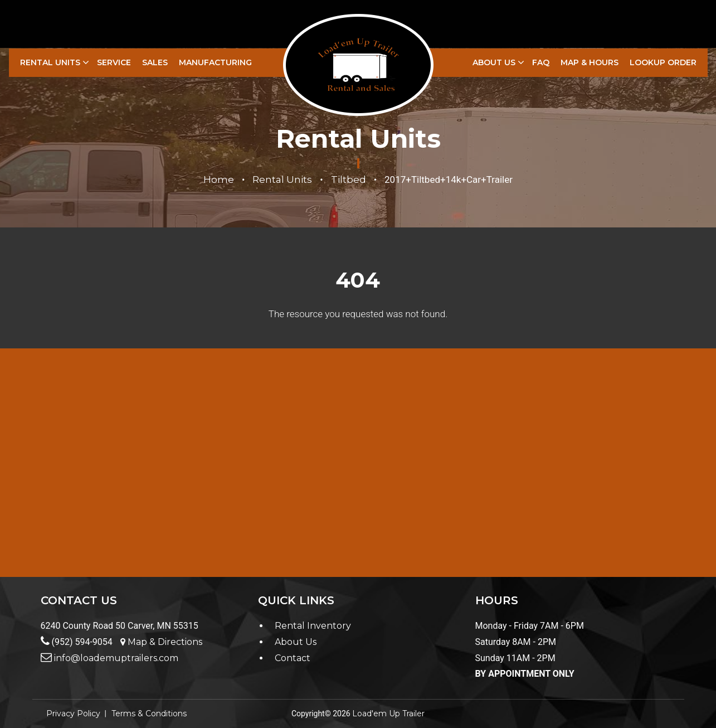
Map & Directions (161, 642)
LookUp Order (663, 62)
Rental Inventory (313, 626)
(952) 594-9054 (77, 642)
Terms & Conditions (149, 714)
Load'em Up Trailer (388, 714)
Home (219, 179)
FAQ (541, 62)
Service (114, 62)
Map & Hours (590, 62)
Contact (293, 658)
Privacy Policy (73, 714)
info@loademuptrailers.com (109, 658)
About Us (494, 62)
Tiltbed (349, 179)
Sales (155, 62)
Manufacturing (215, 62)
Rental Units (50, 62)
